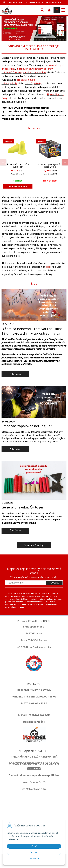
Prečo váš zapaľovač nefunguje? (27, 426)
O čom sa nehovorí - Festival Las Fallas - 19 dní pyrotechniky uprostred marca (33, 331)
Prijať (34, 846)
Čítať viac (15, 374)
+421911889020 (36, 2)
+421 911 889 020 (40, 690)
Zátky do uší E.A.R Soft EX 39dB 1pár (18, 166)
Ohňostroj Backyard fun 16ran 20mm (50, 166)
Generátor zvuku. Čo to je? (22, 507)
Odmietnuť (34, 859)
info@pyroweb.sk (15, 2)
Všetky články (34, 545)
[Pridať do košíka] (18, 186)
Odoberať (54, 583)
